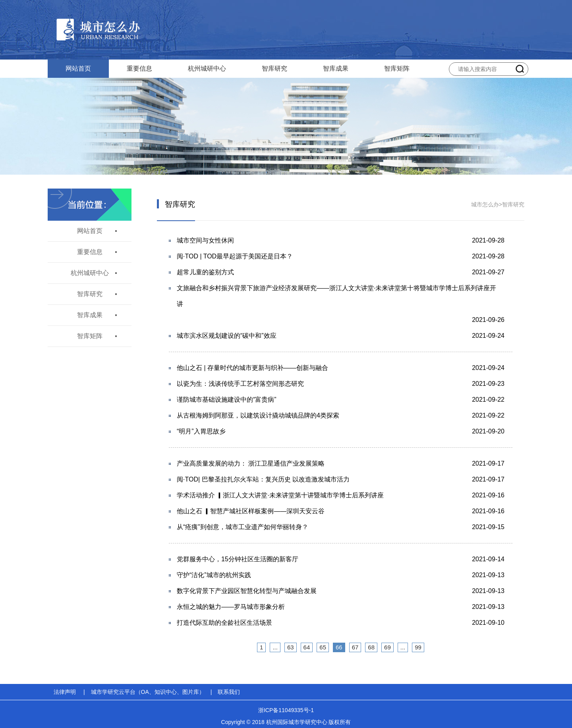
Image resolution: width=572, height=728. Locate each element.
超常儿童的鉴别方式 (205, 272)
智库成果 (336, 68)
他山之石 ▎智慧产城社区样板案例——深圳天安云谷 (251, 511)
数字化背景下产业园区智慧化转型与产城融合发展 (247, 591)
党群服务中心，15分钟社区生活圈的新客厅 (238, 559)
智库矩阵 (397, 68)
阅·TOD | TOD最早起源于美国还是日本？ (235, 256)
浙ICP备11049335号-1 (286, 710)
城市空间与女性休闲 (205, 240)
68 (371, 647)
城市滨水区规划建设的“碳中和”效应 (227, 336)
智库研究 (274, 68)
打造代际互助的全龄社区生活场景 (224, 623)
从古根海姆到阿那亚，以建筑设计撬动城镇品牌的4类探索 (258, 415)
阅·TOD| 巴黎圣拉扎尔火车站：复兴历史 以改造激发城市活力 (263, 479)
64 (307, 647)
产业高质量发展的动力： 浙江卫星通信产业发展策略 (251, 463)
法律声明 (65, 692)
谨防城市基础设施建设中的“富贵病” (227, 400)
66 (339, 647)
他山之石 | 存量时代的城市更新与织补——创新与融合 (252, 368)
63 (291, 647)
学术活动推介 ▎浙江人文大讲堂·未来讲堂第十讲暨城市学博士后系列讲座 (280, 495)
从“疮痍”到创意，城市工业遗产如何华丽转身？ (243, 527)
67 (355, 647)
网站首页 (78, 68)
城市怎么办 (485, 204)
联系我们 (229, 692)
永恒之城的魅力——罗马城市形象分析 (231, 607)
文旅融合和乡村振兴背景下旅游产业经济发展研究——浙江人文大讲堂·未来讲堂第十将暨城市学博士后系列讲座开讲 (336, 296)
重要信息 (139, 68)
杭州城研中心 (207, 68)
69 (387, 647)
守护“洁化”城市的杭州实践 (214, 575)
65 (323, 647)
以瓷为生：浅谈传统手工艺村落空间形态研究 (240, 384)
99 (418, 647)
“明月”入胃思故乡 (201, 431)
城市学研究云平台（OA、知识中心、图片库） (148, 692)
